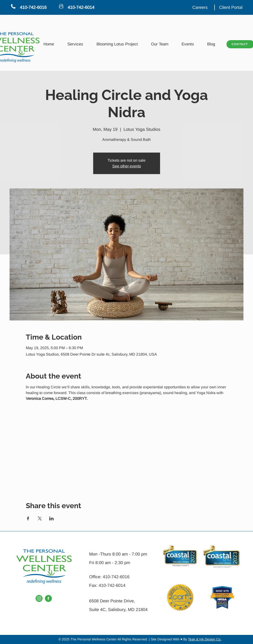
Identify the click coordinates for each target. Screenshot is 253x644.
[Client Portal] (231, 7)
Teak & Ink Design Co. (205, 639)
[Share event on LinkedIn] (51, 518)
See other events (127, 166)
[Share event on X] (40, 518)
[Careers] (201, 7)
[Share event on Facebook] (28, 518)
